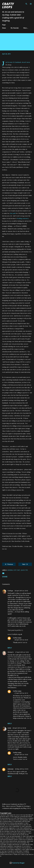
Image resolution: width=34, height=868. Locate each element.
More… (26, 28)
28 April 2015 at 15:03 (21, 755)
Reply (10, 648)
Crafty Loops (8, 5)
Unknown (11, 769)
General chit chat (14, 570)
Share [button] (5, 577)
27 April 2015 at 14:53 (22, 652)
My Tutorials (15, 28)
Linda (9, 728)
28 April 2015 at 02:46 (19, 728)
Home (4, 28)
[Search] (26, 3)
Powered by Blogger (17, 863)
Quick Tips (24, 570)
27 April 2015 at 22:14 (21, 693)
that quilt (13, 213)
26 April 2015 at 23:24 (21, 640)
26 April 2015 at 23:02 (21, 591)
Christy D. (11, 652)
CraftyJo (10, 591)
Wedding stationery (23, 218)
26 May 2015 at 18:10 (22, 769)
